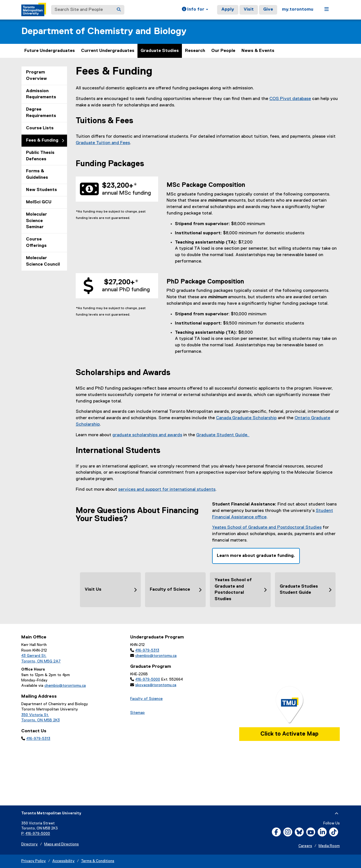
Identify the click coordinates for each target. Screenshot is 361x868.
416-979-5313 (38, 739)
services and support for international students (167, 490)
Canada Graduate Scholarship (246, 418)
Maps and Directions (61, 844)
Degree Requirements (41, 113)
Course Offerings (36, 243)
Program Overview (36, 76)
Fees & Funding (42, 140)
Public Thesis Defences (40, 156)
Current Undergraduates (108, 51)
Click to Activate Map (289, 734)
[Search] (119, 10)
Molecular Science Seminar (36, 221)
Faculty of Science (146, 699)
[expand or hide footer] (337, 814)
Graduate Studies (160, 51)
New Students (41, 190)
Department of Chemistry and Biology (104, 31)
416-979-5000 (148, 679)
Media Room (329, 846)
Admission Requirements (41, 94)
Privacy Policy (34, 861)
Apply (228, 9)
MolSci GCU (39, 202)
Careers (305, 846)
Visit (249, 9)
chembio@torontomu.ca (65, 686)
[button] (195, 10)
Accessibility (63, 861)
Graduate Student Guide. (223, 435)
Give (268, 9)
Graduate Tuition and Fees (103, 143)
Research (195, 51)
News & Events (258, 51)
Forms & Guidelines (37, 174)
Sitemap (137, 713)
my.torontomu (298, 9)
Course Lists (40, 128)
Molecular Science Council (43, 261)
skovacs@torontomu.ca (156, 685)
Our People (223, 51)
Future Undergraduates (50, 51)
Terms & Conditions (98, 861)
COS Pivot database (290, 99)
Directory (29, 844)
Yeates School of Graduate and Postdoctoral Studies (267, 528)
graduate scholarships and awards (147, 435)
